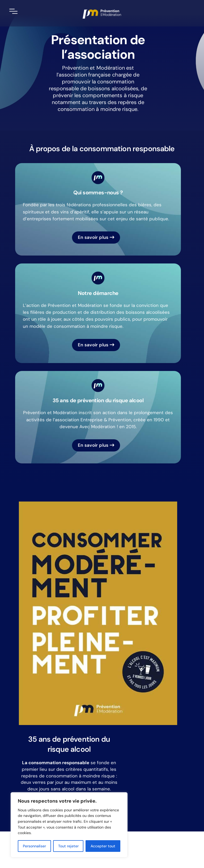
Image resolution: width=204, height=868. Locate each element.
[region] (69, 825)
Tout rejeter (68, 846)
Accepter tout (103, 846)
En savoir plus (96, 237)
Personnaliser (34, 846)
